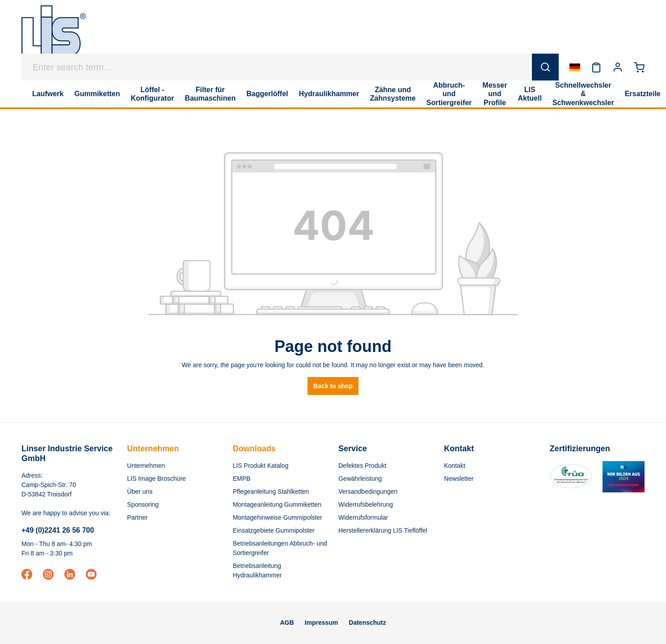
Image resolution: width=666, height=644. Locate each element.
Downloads (254, 449)
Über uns (140, 491)
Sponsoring (143, 504)
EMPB (242, 479)
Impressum (322, 623)
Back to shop (333, 386)
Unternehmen (153, 449)
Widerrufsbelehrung (366, 504)
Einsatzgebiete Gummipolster (274, 530)
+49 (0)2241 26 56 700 (58, 530)
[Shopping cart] (639, 67)
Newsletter (459, 479)
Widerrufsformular (363, 517)
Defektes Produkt (362, 466)
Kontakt (454, 466)
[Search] (545, 67)
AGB (287, 623)
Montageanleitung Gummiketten (277, 504)
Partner (137, 517)
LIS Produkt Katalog (261, 466)
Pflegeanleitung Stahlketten (271, 491)
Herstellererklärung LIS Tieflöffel (383, 530)
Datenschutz (367, 623)
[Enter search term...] (277, 67)
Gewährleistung (360, 479)
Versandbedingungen (368, 491)
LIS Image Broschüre (156, 479)
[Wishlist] (596, 67)
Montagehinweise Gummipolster (278, 517)
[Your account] (618, 67)
